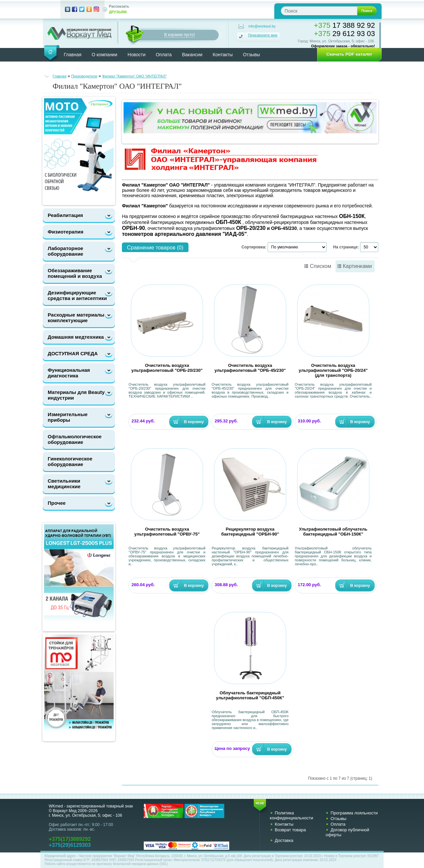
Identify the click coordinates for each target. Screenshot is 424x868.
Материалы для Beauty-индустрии (77, 395)
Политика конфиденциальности (292, 815)
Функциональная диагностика (69, 373)
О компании (105, 55)
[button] (347, 54)
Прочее (57, 503)
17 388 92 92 (344, 25)
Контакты (223, 55)
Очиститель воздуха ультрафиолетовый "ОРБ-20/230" (167, 368)
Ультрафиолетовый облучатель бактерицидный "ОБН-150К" (333, 532)
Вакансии (192, 55)
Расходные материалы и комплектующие (78, 318)
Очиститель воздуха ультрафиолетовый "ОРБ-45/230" (250, 368)
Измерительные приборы (68, 417)
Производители (84, 76)
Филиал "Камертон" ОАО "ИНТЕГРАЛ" (134, 76)
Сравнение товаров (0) (155, 248)
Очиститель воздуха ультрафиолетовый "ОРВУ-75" (167, 532)
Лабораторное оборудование (65, 251)
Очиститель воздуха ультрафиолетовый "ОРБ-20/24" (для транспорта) (333, 370)
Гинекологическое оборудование (70, 461)
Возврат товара (291, 830)
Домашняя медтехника (76, 337)
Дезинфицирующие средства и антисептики (77, 295)
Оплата (164, 55)
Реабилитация (65, 215)
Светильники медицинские (64, 484)
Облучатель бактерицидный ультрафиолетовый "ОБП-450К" (250, 695)
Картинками (357, 266)
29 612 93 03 (344, 34)
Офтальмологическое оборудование (75, 439)
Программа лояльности (354, 813)
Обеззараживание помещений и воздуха (75, 273)
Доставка (284, 840)
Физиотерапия (66, 232)
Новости (136, 55)
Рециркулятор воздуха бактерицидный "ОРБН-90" (250, 532)
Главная (73, 55)
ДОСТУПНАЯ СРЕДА (73, 353)
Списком (320, 266)
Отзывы (252, 55)
